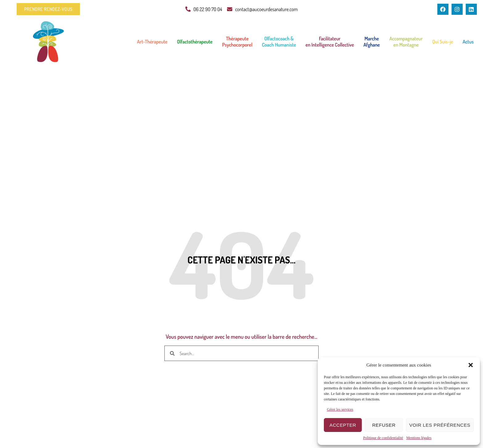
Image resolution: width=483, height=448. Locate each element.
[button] (471, 365)
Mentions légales (419, 438)
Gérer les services (340, 409)
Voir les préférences (440, 425)
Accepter (343, 425)
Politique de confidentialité (383, 438)
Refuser (384, 425)
